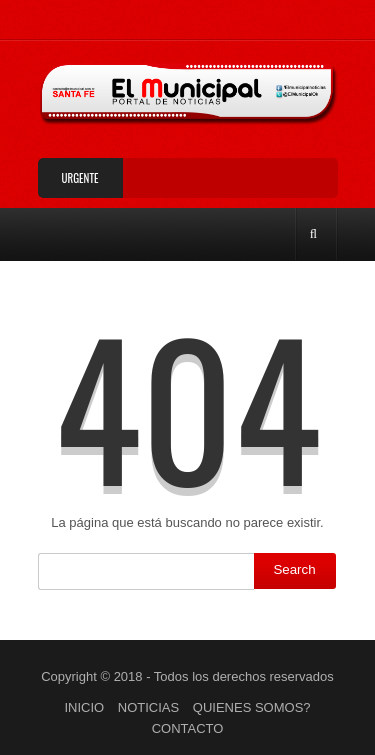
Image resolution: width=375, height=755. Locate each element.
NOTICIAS (148, 707)
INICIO (84, 707)
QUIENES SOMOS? (252, 707)
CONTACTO (188, 728)
